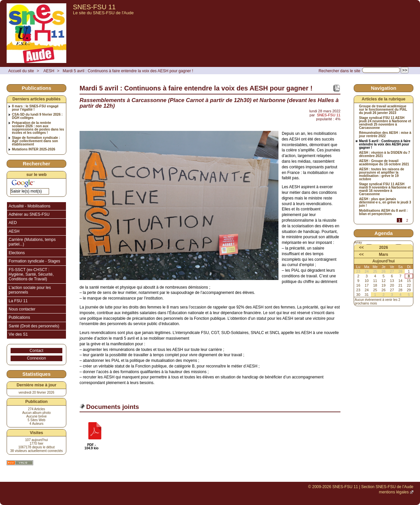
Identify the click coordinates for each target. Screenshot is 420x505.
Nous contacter (22, 309)
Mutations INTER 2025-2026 (34, 149)
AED (13, 223)
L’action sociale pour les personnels (30, 290)
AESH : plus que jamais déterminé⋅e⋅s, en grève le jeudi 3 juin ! (385, 202)
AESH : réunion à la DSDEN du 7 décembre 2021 (385, 154)
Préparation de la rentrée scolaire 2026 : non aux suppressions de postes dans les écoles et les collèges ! (38, 128)
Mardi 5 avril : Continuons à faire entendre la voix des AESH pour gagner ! (128, 71)
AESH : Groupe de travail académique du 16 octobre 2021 (384, 163)
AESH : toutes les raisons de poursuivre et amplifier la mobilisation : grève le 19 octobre (382, 174)
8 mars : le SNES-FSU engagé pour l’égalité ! (35, 108)
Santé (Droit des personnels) (34, 326)
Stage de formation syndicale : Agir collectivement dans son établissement (36, 141)
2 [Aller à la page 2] (407, 221)
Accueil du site (21, 71)
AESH (49, 71)
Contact (36, 351)
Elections (17, 253)
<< (361, 248)
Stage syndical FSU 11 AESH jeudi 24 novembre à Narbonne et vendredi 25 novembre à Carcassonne (385, 123)
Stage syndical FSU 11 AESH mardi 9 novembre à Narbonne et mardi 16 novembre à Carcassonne (385, 189)
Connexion (36, 358)
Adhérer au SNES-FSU (29, 214)
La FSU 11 (18, 301)
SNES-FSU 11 (94, 7)
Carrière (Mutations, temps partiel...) (32, 242)
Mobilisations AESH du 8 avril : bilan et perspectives (383, 212)
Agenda (383, 233)
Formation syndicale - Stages (34, 261)
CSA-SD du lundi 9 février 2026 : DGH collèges (37, 116)
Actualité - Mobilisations (30, 206)
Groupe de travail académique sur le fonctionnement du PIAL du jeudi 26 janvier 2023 (383, 110)
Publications (19, 317)
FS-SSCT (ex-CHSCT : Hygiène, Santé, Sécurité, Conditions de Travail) (31, 275)
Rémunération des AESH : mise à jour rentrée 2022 (385, 135)
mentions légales (394, 492)
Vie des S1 (18, 334)
